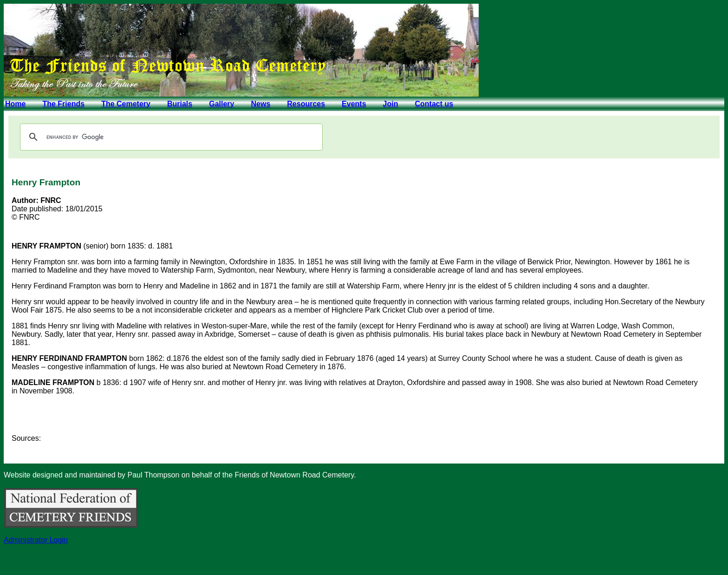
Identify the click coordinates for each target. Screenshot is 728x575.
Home (15, 104)
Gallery (221, 104)
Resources (306, 104)
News (260, 104)
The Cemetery (126, 104)
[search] (170, 137)
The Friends (63, 104)
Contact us (434, 104)
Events (354, 104)
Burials (180, 104)
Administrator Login (36, 540)
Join (391, 104)
